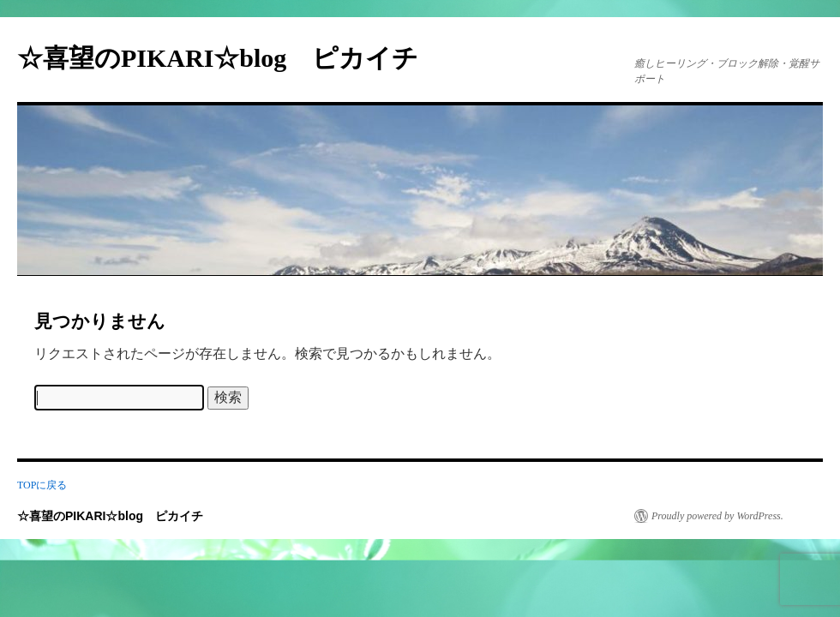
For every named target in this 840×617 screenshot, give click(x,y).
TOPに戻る (42, 485)
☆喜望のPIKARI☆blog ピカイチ (231, 58)
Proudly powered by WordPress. (717, 516)
